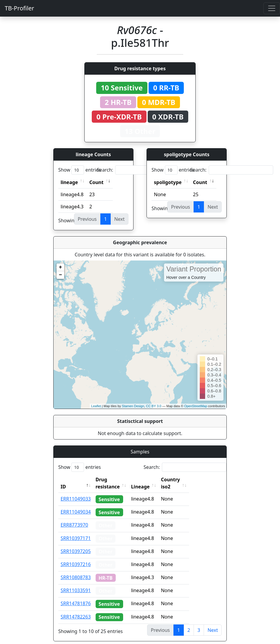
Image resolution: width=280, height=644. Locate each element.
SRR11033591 (76, 583)
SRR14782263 (76, 610)
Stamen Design (133, 406)
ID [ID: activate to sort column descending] (63, 480)
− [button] (61, 275)
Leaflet (96, 406)
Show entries (80, 170)
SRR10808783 (76, 570)
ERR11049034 (76, 505)
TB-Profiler (19, 8)
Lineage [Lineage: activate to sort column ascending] (153, 480)
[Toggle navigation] (272, 8)
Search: (138, 170)
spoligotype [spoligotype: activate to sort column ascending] (168, 182)
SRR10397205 (76, 544)
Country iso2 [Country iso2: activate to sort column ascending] (189, 480)
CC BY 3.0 (154, 406)
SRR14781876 (76, 596)
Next (213, 623)
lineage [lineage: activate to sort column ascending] (69, 182)
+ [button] (61, 267)
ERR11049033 (76, 492)
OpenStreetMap (196, 406)
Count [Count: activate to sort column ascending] (96, 182)
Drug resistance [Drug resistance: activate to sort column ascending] (114, 480)
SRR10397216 (76, 557)
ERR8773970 (74, 518)
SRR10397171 (76, 531)
